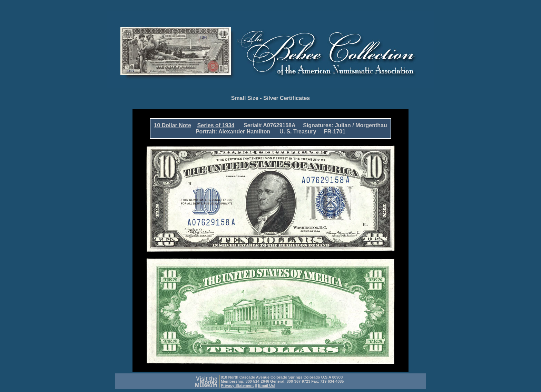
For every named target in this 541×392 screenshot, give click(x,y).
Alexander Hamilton (244, 132)
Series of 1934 (216, 125)
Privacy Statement (237, 385)
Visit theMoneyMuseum (206, 382)
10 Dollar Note (173, 125)
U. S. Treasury (298, 132)
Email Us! (267, 385)
